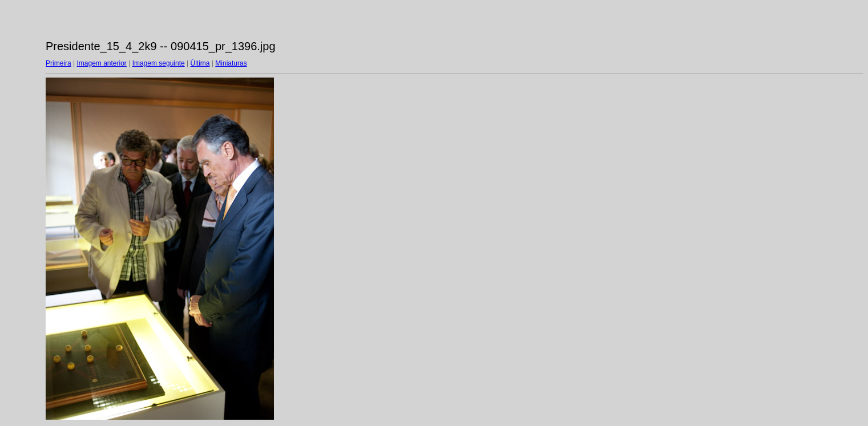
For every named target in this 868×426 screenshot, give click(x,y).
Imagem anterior (101, 63)
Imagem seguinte (159, 63)
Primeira (58, 63)
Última (200, 63)
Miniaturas (231, 63)
